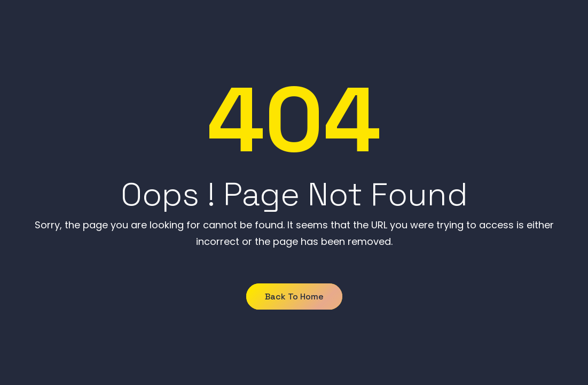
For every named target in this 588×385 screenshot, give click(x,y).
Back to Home (294, 297)
